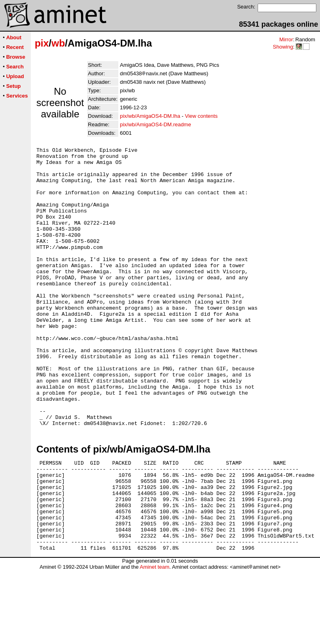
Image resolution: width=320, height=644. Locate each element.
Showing (283, 47)
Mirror (286, 39)
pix (42, 43)
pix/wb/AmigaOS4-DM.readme (156, 124)
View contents (201, 116)
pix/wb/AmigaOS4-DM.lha (150, 116)
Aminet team (155, 641)
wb (58, 43)
